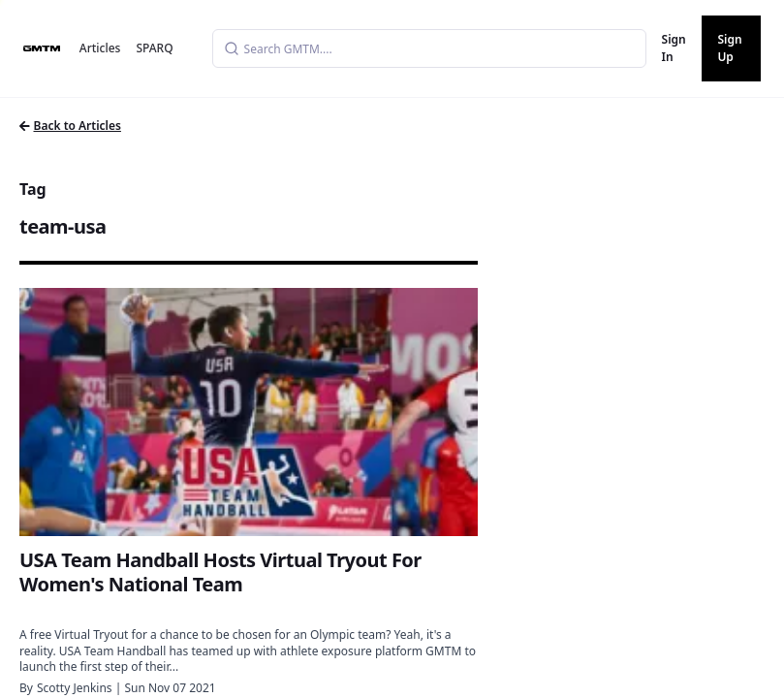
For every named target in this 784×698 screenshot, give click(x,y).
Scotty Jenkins (75, 688)
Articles (100, 48)
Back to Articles (70, 126)
